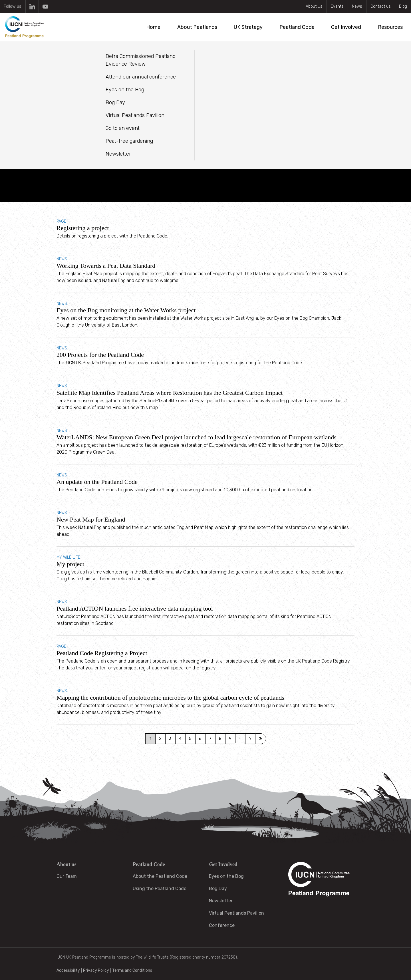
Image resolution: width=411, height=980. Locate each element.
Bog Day (218, 889)
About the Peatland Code (160, 876)
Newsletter (221, 901)
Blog (403, 6)
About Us (314, 6)
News (357, 6)
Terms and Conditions (132, 970)
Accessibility (68, 970)
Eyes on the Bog (226, 876)
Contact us (381, 6)
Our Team (67, 876)
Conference (222, 925)
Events (337, 6)
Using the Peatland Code (160, 889)
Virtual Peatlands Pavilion (236, 913)
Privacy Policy (96, 970)
